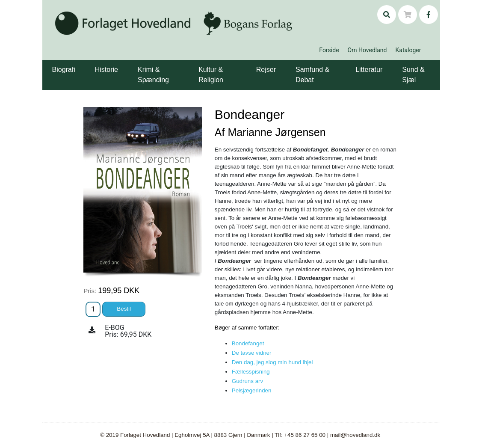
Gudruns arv (247, 381)
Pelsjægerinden (252, 390)
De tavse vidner (252, 353)
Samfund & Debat (312, 75)
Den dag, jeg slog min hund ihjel (272, 362)
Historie (106, 70)
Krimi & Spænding (153, 75)
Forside (329, 50)
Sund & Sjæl (413, 75)
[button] (77, 63)
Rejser (266, 70)
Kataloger (408, 50)
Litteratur (369, 70)
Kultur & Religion (211, 75)
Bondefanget (248, 343)
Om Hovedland (367, 50)
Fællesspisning (251, 372)
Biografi (64, 70)
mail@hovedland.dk (355, 435)
